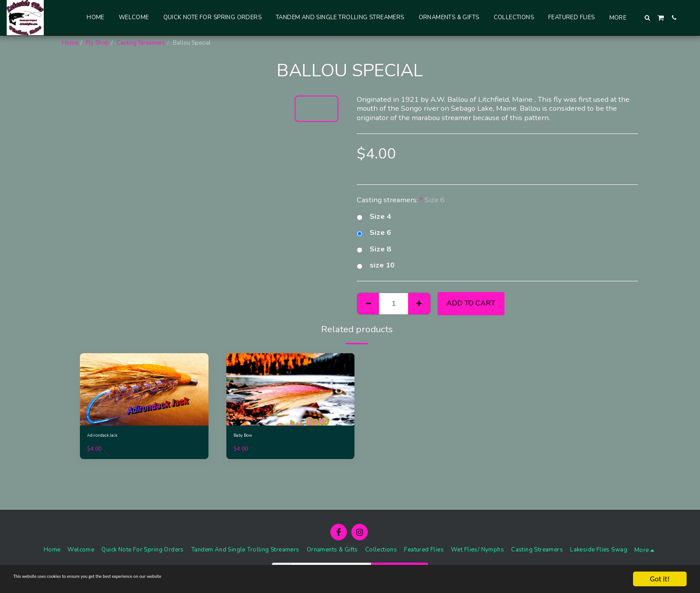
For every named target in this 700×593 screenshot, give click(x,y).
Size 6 (374, 233)
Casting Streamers (141, 43)
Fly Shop (97, 43)
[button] (648, 18)
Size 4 (374, 217)
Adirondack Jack (108, 437)
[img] (144, 389)
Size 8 (374, 249)
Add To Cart (471, 303)
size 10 (376, 265)
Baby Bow (247, 437)
